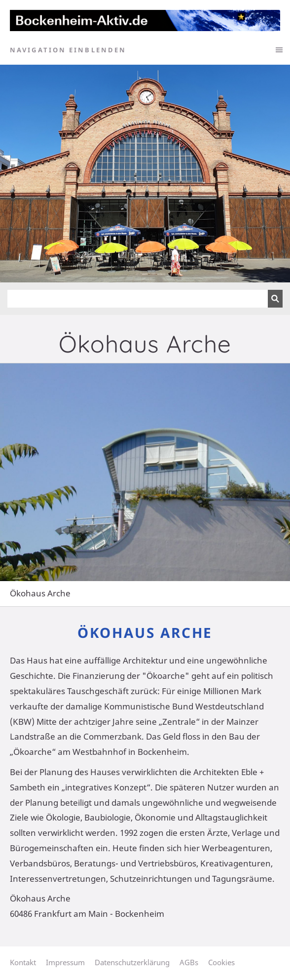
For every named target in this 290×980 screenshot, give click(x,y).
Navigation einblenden (68, 50)
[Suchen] (138, 299)
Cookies (221, 962)
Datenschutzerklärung (132, 962)
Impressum (65, 962)
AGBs (189, 962)
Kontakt (23, 962)
